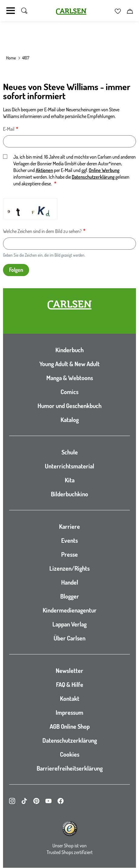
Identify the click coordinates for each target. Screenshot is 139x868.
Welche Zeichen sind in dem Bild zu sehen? (42, 231)
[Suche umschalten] (24, 11)
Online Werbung (104, 170)
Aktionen (44, 170)
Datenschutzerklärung (93, 177)
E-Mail (9, 129)
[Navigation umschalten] (11, 11)
